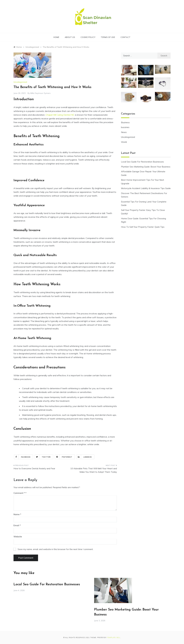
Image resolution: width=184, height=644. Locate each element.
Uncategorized (20, 82)
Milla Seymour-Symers (40, 93)
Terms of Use (108, 37)
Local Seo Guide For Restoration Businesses (142, 162)
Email (17, 525)
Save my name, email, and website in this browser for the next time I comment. (55, 549)
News (124, 132)
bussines (125, 127)
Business (125, 122)
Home (56, 37)
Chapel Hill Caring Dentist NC (60, 115)
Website (18, 537)
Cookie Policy (88, 37)
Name (17, 514)
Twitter (43, 457)
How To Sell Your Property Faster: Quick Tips (143, 227)
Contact (126, 37)
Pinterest (64, 457)
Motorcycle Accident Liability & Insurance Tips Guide (146, 188)
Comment (19, 493)
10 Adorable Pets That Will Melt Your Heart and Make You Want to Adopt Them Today (94, 470)
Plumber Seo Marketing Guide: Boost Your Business (146, 167)
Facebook (22, 457)
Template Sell (114, 638)
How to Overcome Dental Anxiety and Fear (34, 468)
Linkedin (84, 457)
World (124, 142)
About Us (70, 37)
